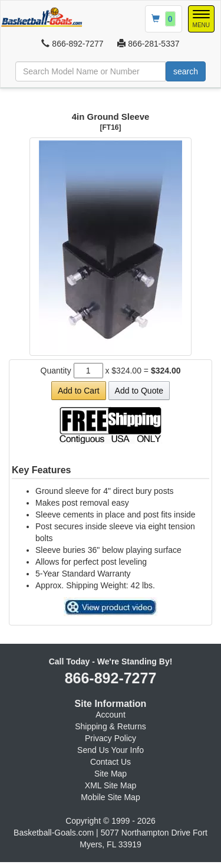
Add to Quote (139, 391)
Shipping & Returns (111, 726)
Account (111, 715)
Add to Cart (79, 391)
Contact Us (111, 762)
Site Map (111, 774)
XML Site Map (111, 785)
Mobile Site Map (110, 797)
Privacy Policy (111, 738)
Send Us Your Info (111, 750)
